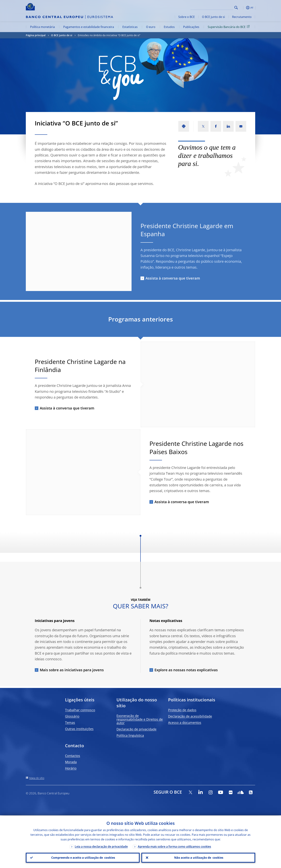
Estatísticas (130, 27)
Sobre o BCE (187, 17)
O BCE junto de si (213, 17)
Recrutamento (242, 17)
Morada (71, 762)
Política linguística (130, 735)
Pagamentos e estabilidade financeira (89, 27)
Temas (70, 722)
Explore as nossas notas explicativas (186, 670)
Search (236, 8)
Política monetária (42, 27)
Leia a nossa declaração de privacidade (101, 846)
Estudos (169, 27)
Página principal (36, 35)
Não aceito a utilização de (198, 857)
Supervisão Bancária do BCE (229, 27)
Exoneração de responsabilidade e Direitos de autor (140, 719)
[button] (243, 8)
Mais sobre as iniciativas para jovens (72, 670)
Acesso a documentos (185, 722)
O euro (151, 27)
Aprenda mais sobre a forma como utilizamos (174, 846)
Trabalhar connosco (80, 710)
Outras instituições (79, 729)
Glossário (72, 716)
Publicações (191, 27)
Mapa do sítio (37, 778)
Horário (71, 768)
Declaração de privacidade (136, 729)
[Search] (215, 7)
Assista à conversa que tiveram (173, 278)
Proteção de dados (182, 710)
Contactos (73, 756)
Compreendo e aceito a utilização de (83, 857)
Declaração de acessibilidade (190, 716)
